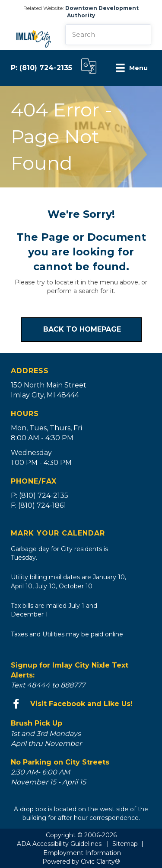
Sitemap (125, 844)
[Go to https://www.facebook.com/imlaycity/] (81, 704)
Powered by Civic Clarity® (81, 862)
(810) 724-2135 (46, 68)
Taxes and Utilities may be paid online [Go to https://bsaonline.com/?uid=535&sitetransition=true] (67, 634)
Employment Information (82, 853)
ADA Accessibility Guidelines (59, 844)
